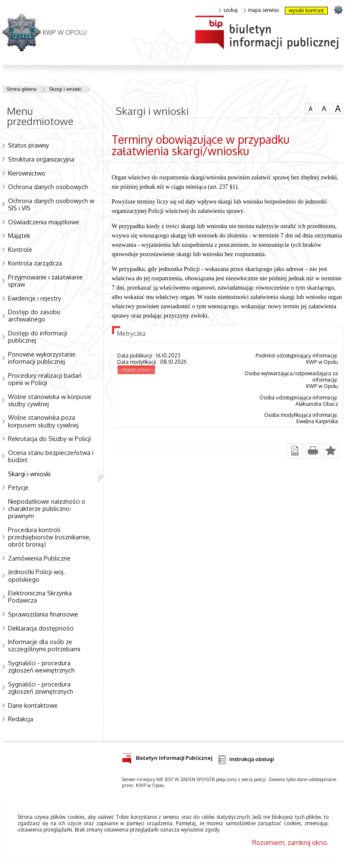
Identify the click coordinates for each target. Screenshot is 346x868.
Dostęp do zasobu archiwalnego (34, 315)
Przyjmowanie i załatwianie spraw (45, 280)
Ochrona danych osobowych (48, 187)
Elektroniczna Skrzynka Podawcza (40, 596)
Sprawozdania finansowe (43, 614)
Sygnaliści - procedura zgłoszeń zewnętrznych (41, 688)
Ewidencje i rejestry (35, 298)
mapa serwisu (261, 10)
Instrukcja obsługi (246, 760)
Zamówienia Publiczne (39, 558)
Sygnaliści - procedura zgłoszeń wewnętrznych (41, 666)
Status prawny (28, 145)
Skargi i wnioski (65, 89)
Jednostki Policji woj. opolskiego (37, 575)
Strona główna (22, 89)
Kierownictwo (27, 173)
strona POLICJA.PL (338, 10)
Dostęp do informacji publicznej (38, 336)
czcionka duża (338, 109)
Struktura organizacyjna (41, 159)
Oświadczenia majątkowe (44, 222)
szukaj (228, 10)
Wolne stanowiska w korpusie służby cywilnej (50, 400)
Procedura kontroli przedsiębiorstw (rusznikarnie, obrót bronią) (49, 537)
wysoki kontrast (306, 10)
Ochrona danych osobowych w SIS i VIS (51, 204)
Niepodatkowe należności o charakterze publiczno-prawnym (47, 508)
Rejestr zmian (136, 370)
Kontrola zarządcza (35, 263)
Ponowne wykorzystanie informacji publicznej (42, 358)
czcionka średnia (324, 108)
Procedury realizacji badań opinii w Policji (45, 379)
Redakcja (21, 719)
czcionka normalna (310, 108)
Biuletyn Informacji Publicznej (167, 757)
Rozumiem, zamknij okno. (290, 843)
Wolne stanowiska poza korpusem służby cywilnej (43, 421)
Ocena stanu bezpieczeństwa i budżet (51, 456)
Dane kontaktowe (33, 705)
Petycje (18, 487)
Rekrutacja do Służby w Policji (49, 438)
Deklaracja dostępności (41, 628)
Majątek (19, 235)
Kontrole (20, 249)
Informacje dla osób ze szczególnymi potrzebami (44, 645)
